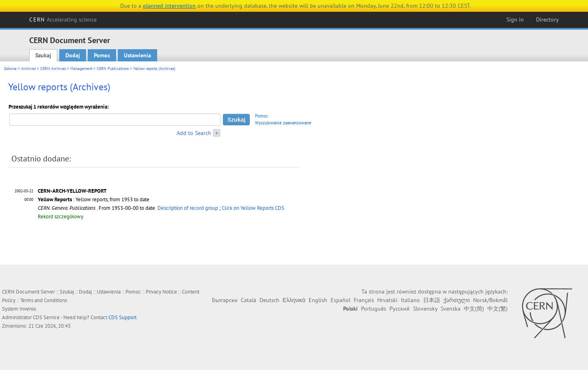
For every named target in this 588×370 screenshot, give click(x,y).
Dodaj (73, 55)
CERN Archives (53, 69)
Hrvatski (387, 300)
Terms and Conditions (44, 300)
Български (225, 300)
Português (374, 309)
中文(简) (474, 309)
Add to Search (194, 133)
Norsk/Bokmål (490, 300)
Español (340, 300)
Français (364, 300)
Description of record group (188, 208)
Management (81, 69)
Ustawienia (137, 55)
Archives (28, 69)
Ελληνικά (294, 300)
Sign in (515, 20)
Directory (547, 20)
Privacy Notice (161, 292)
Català (249, 300)
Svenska (451, 309)
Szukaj (43, 55)
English (318, 300)
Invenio (28, 309)
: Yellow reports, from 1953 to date (94, 199)
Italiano (410, 300)
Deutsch (269, 300)
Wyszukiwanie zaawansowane (283, 123)
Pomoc (102, 55)
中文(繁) (497, 309)
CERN (63, 20)
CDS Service (46, 317)
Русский (400, 309)
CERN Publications (113, 69)
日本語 (432, 300)
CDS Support (122, 317)
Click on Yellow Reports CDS (253, 208)
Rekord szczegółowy (61, 217)
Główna (10, 69)
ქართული (457, 300)
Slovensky (425, 309)
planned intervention (169, 6)
